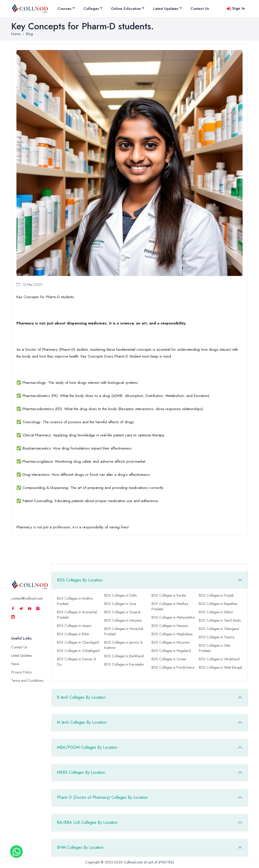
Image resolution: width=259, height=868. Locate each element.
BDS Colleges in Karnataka (124, 664)
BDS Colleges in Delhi (121, 595)
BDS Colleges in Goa (120, 604)
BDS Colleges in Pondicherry (173, 667)
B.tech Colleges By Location (81, 697)
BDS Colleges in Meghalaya (172, 634)
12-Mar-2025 (29, 285)
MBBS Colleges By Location (81, 772)
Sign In (236, 8)
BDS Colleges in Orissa (169, 659)
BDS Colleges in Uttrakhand (219, 659)
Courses (66, 9)
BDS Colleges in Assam (74, 626)
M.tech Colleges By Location (82, 722)
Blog (29, 34)
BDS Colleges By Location (80, 580)
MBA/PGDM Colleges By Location (87, 747)
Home (16, 34)
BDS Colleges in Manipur (170, 626)
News (15, 664)
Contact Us (200, 9)
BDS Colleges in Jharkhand (124, 656)
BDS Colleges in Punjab (216, 595)
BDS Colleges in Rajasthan (218, 604)
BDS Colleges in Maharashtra (173, 617)
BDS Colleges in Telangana (219, 629)
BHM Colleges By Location (80, 847)
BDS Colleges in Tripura (217, 637)
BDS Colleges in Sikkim (216, 612)
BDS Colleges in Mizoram (171, 642)
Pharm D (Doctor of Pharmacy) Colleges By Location (102, 797)
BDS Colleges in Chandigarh (78, 642)
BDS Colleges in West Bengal (220, 667)
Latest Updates (167, 9)
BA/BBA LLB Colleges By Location (87, 822)
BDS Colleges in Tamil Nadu (220, 620)
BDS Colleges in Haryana (123, 620)
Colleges (93, 9)
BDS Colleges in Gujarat (122, 612)
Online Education (127, 9)
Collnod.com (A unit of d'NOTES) (149, 862)
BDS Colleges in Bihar (73, 634)
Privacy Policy (21, 672)
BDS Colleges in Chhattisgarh (79, 651)
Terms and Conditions (27, 681)
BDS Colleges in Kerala (169, 595)
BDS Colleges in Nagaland (171, 651)
